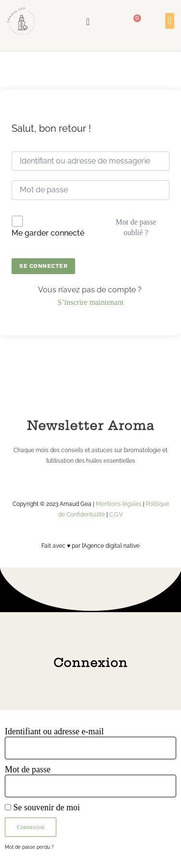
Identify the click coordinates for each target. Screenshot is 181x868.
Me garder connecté (48, 233)
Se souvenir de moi (42, 807)
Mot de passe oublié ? (136, 227)
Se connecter (43, 266)
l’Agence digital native (111, 546)
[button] (170, 21)
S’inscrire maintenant (90, 302)
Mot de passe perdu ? (29, 847)
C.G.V (116, 515)
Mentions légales (119, 504)
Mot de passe (28, 769)
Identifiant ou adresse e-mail (54, 731)
